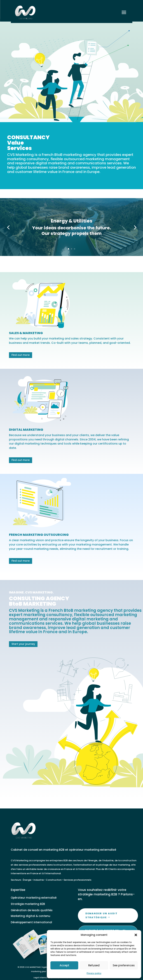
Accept (64, 965)
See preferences (124, 965)
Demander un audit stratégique (101, 915)
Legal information (42, 978)
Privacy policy (94, 973)
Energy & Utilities (72, 223)
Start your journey (23, 644)
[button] (136, 935)
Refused (94, 965)
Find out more (21, 355)
